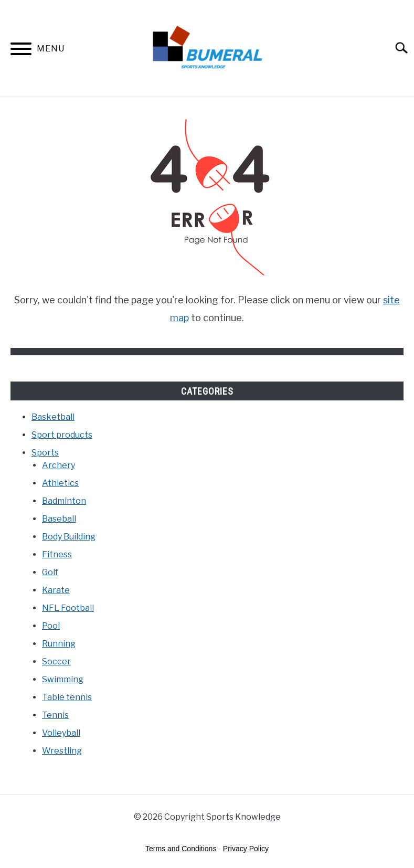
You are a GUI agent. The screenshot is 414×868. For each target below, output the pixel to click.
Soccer (56, 661)
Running (59, 644)
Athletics (60, 483)
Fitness (57, 554)
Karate (56, 590)
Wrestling (62, 751)
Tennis (55, 715)
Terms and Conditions (181, 849)
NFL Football (68, 608)
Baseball (59, 519)
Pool (51, 626)
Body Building (69, 537)
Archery (59, 465)
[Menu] (21, 51)
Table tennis (67, 697)
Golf (50, 572)
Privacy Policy (246, 849)
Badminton (64, 501)
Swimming (63, 679)
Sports (45, 453)
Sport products (62, 435)
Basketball (53, 417)
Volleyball (61, 733)
